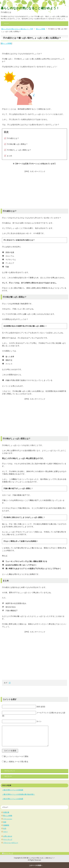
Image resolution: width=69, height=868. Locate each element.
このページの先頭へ (36, 865)
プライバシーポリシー (11, 843)
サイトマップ (8, 839)
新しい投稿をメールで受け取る (16, 762)
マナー (5, 832)
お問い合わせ (8, 836)
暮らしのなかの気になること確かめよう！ (30, 8)
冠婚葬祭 (6, 825)
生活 (5, 828)
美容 (5, 822)
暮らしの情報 (6, 43)
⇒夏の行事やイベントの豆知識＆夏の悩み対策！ (19, 794)
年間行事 (6, 812)
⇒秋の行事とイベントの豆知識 (13, 799)
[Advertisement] (35, 190)
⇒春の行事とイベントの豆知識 (13, 790)
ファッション (8, 819)
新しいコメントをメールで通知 (16, 756)
